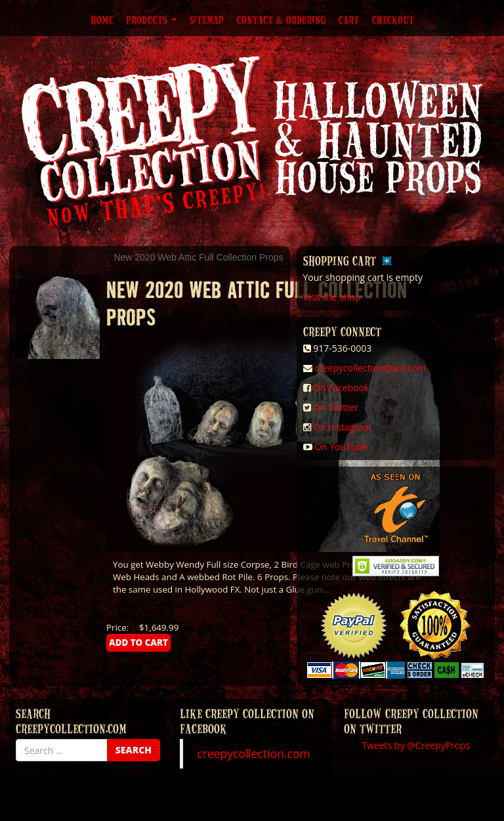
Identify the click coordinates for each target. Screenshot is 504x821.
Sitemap (207, 20)
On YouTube (341, 447)
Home (102, 20)
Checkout (393, 20)
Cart (349, 20)
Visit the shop (332, 297)
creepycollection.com (253, 753)
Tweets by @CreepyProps (416, 745)
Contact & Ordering (281, 20)
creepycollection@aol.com (370, 368)
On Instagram (342, 427)
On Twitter (336, 407)
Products (151, 20)
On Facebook (341, 388)
